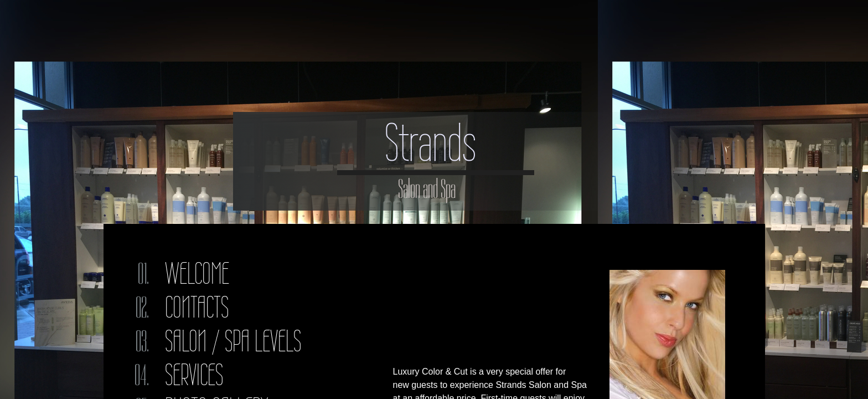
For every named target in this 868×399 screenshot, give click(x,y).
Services (194, 375)
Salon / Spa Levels (233, 341)
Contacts (197, 307)
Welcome (197, 273)
